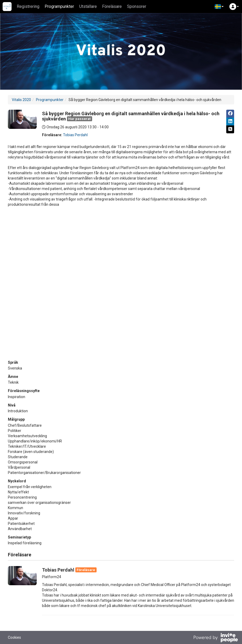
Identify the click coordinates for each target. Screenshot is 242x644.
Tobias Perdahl (75, 135)
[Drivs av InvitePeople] (215, 638)
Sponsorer (137, 6)
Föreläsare (112, 6)
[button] (219, 7)
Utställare (88, 6)
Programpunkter (59, 6)
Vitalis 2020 (21, 100)
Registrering (28, 6)
